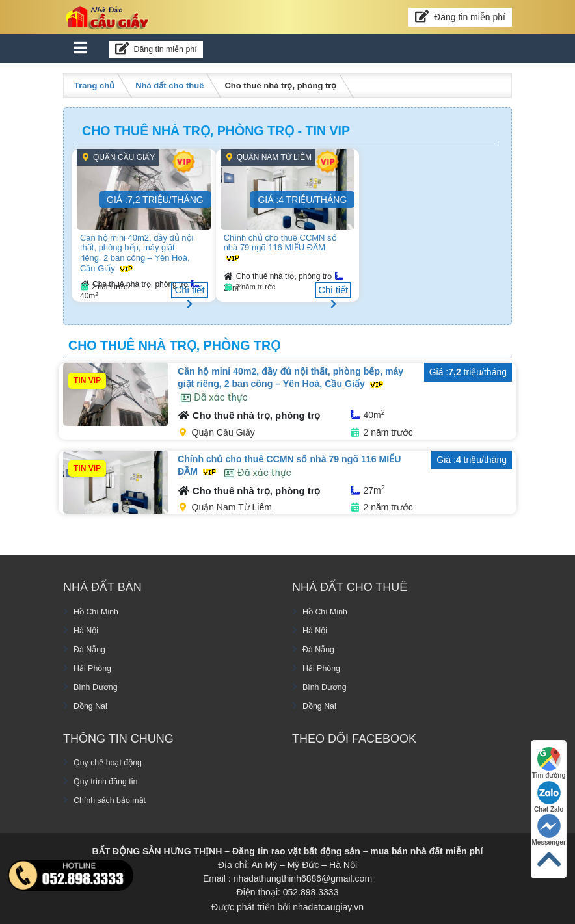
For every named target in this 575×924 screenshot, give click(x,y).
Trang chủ (94, 86)
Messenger (547, 827)
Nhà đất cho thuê (169, 86)
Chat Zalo (547, 792)
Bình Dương (98, 685)
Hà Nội (87, 628)
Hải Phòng (95, 666)
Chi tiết (190, 291)
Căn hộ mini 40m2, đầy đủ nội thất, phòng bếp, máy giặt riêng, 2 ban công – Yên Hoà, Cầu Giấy (139, 253)
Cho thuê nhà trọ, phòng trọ (279, 276)
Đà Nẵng (91, 647)
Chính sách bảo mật (114, 799)
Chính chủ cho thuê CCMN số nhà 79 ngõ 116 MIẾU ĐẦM (280, 247)
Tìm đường (547, 757)
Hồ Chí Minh (99, 609)
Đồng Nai (93, 704)
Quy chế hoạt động (112, 761)
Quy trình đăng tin (110, 780)
